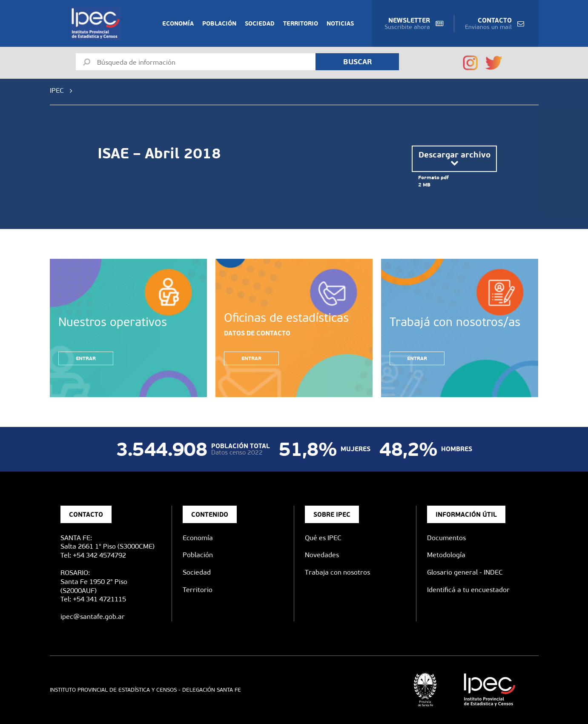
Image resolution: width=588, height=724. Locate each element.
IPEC (57, 90)
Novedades (322, 555)
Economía (178, 23)
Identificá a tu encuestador (468, 590)
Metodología (446, 555)
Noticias (340, 23)
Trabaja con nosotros (337, 572)
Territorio (301, 23)
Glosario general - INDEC (465, 572)
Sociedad (260, 23)
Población (219, 23)
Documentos (446, 538)
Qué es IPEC (323, 538)
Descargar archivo (455, 159)
